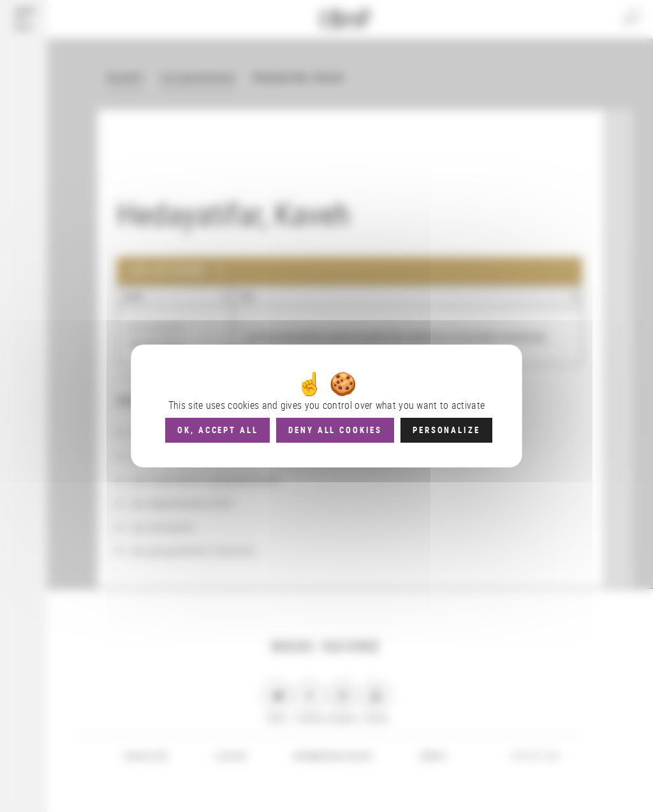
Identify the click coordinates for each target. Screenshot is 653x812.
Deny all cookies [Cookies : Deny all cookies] (335, 430)
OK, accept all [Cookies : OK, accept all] (217, 430)
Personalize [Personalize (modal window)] (446, 430)
